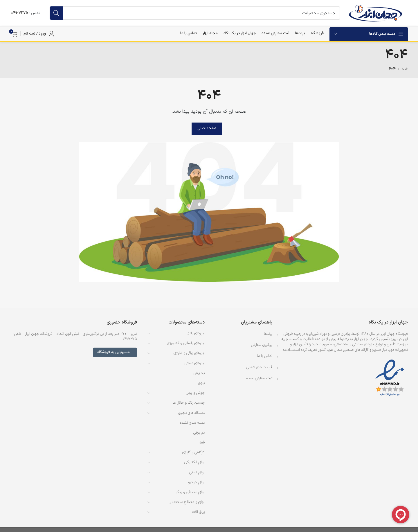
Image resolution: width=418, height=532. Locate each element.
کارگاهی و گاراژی (193, 452)
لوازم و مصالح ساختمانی (187, 502)
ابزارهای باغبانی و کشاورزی (186, 343)
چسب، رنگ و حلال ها (189, 403)
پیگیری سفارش (262, 345)
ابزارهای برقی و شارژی (189, 353)
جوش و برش (195, 393)
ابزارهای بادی (196, 333)
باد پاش (199, 373)
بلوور (201, 383)
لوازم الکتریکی (194, 462)
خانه (405, 69)
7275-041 (20, 13)
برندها (268, 334)
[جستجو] (195, 13)
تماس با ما (265, 356)
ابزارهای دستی (195, 363)
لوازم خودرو (196, 482)
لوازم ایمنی (197, 472)
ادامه (286, 350)
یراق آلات (198, 512)
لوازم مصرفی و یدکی (190, 492)
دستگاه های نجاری (191, 413)
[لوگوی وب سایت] (375, 13)
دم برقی (199, 433)
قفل (202, 443)
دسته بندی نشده (192, 423)
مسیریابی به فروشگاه (115, 352)
